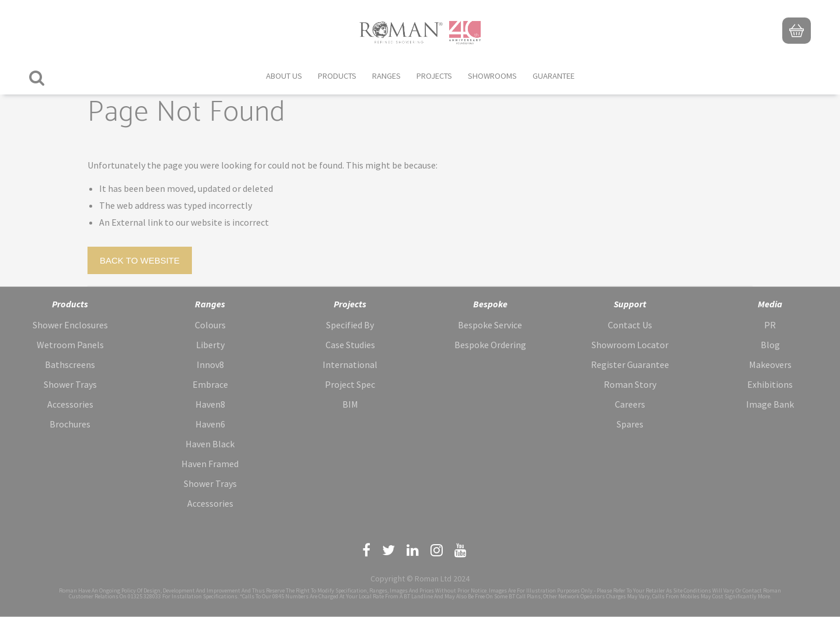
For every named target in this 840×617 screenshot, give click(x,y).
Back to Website (140, 260)
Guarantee (554, 76)
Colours (210, 325)
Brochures (70, 424)
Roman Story (630, 384)
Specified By (350, 325)
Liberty (210, 345)
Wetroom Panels (70, 345)
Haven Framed (210, 464)
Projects (434, 76)
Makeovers (770, 364)
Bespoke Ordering (490, 345)
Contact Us (630, 325)
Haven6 (210, 424)
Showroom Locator (630, 345)
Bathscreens (70, 364)
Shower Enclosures (70, 325)
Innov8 (210, 364)
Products (337, 76)
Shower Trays (70, 384)
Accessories (70, 404)
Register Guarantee (630, 364)
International (350, 364)
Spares (630, 424)
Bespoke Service (490, 325)
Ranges (386, 76)
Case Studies (350, 345)
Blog (770, 345)
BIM (350, 404)
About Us (284, 76)
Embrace (210, 384)
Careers (630, 404)
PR (770, 325)
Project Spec (350, 384)
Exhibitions (770, 384)
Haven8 (210, 404)
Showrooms (492, 76)
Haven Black (210, 444)
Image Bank (770, 404)
